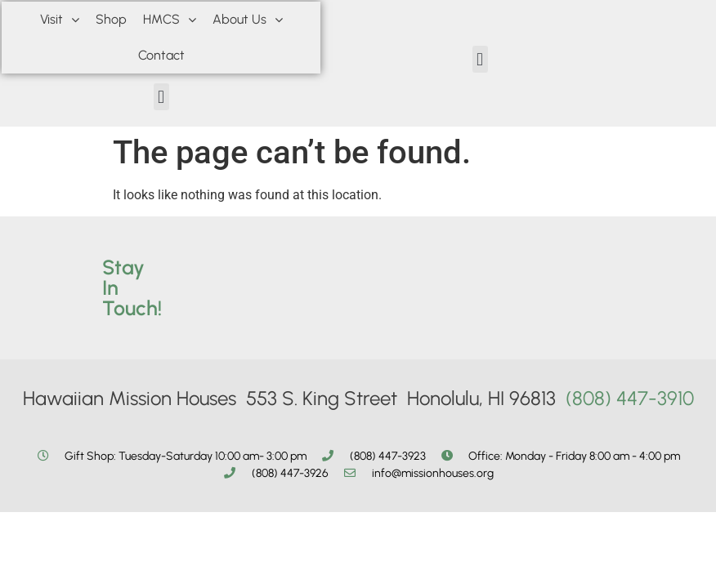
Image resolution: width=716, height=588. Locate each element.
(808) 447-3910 (630, 398)
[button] (161, 97)
